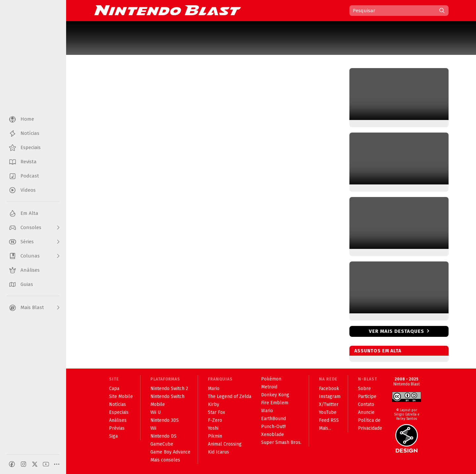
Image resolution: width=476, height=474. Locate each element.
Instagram (330, 396)
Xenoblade (273, 434)
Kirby (214, 404)
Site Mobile (121, 396)
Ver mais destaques (397, 331)
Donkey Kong (275, 395)
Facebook (329, 389)
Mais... (325, 428)
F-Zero (215, 420)
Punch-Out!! (274, 427)
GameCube (162, 444)
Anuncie (366, 412)
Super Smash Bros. (281, 442)
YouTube (328, 412)
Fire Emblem (275, 403)
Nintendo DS (163, 436)
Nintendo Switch (167, 396)
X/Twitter (329, 404)
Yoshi (213, 428)
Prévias (117, 428)
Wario (267, 411)
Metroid (269, 387)
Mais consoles (165, 460)
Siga (113, 436)
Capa (114, 389)
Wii (153, 428)
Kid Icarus (218, 452)
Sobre (364, 389)
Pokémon (271, 379)
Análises (118, 420)
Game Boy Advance (170, 452)
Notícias (118, 404)
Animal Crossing (225, 444)
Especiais (119, 412)
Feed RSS (329, 420)
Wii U (156, 412)
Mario (214, 389)
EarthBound (274, 419)
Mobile (158, 404)
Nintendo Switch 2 (169, 389)
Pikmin (215, 436)
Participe (367, 396)
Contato (366, 404)
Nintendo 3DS (165, 420)
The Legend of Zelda (230, 396)
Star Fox (217, 412)
